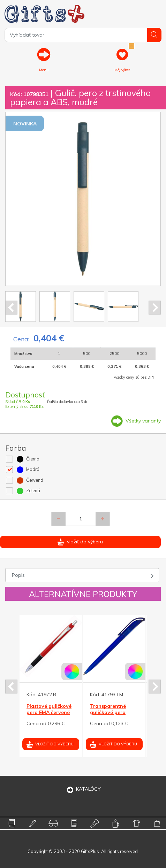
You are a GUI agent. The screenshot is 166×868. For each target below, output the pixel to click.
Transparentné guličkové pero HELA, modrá (108, 712)
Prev (11, 308)
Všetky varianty (143, 421)
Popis (18, 575)
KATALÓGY (83, 789)
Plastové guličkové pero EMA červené (49, 709)
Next (155, 308)
